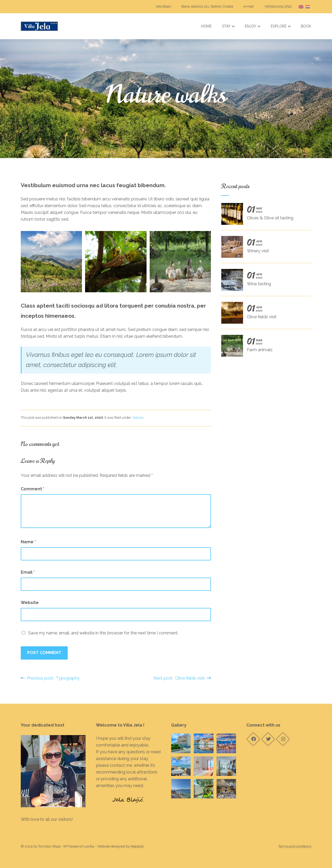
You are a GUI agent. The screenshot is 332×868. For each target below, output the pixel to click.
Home (206, 26)
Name (28, 542)
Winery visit (264, 249)
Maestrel (137, 846)
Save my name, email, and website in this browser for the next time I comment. (103, 633)
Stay (228, 26)
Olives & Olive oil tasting (264, 216)
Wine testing (264, 282)
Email (28, 572)
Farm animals (264, 348)
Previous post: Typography (50, 678)
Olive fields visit (264, 315)
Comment (33, 489)
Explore (281, 26)
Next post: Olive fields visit (182, 678)
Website (30, 603)
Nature (138, 418)
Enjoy (253, 26)
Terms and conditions (295, 846)
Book (306, 26)
